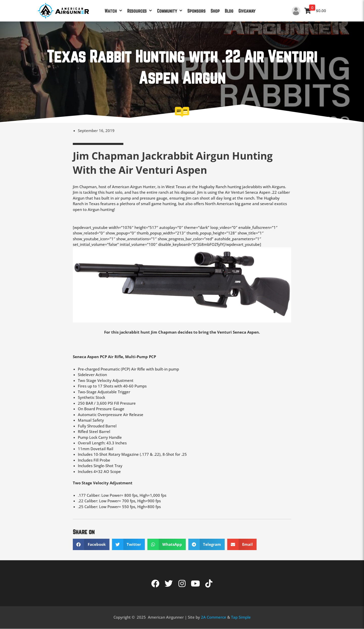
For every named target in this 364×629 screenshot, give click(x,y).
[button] (91, 544)
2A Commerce (214, 617)
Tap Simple (241, 617)
